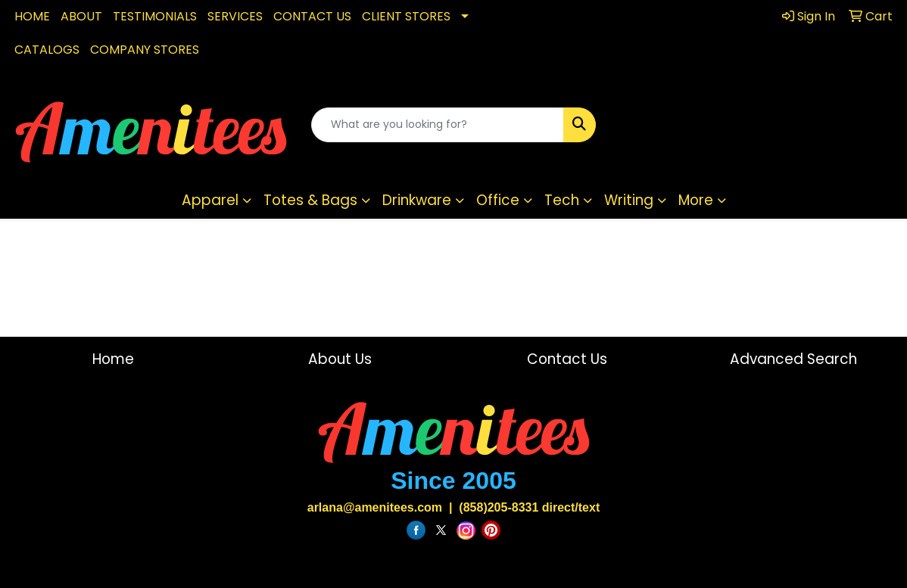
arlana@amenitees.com (375, 507)
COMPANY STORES (145, 50)
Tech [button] (562, 200)
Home (113, 359)
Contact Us (567, 359)
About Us (340, 359)
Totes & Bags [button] (310, 200)
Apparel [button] (210, 200)
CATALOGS (47, 50)
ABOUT (81, 16)
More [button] (696, 200)
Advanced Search (793, 359)
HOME (32, 16)
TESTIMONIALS (155, 16)
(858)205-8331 (499, 507)
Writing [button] (629, 200)
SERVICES (235, 16)
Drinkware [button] (417, 200)
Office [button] (498, 200)
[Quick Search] (437, 125)
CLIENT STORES (406, 16)
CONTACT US (312, 16)
